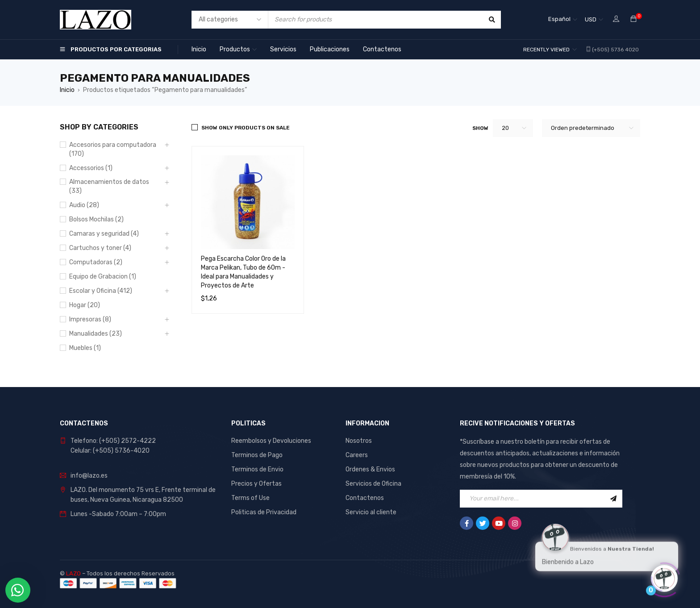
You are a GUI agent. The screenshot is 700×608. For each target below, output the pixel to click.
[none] (563, 20)
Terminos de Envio (257, 469)
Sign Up (613, 499)
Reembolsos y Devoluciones (271, 441)
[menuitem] (563, 20)
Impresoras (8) (90, 319)
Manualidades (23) (96, 334)
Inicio (67, 90)
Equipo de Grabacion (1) (103, 277)
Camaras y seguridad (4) (104, 234)
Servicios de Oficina (373, 484)
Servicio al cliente (371, 512)
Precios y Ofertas (256, 484)
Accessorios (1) (91, 168)
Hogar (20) (85, 305)
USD (591, 19)
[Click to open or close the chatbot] (664, 576)
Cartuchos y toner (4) (100, 248)
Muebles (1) (85, 348)
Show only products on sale (246, 128)
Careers (357, 455)
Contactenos (365, 498)
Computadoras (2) (96, 262)
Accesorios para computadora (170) (113, 149)
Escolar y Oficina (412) (101, 291)
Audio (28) (84, 205)
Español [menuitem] (559, 19)
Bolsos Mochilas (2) (96, 219)
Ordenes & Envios (370, 469)
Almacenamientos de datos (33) (109, 186)
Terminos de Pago (257, 455)
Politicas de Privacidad (264, 512)
